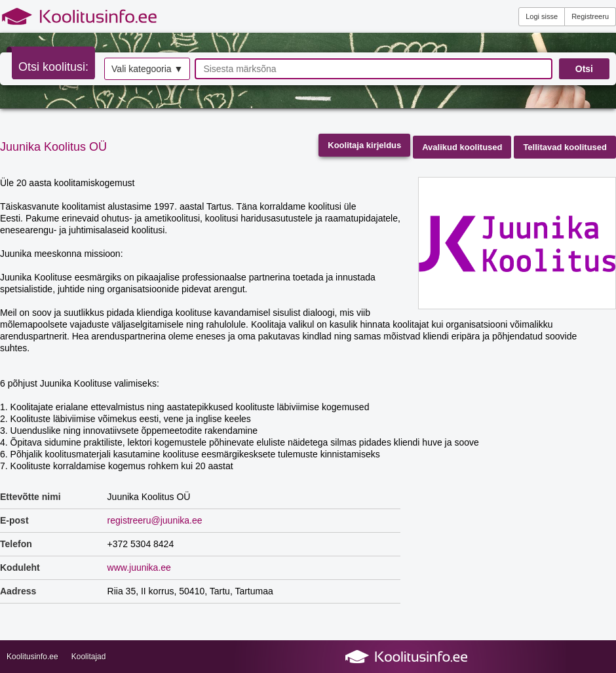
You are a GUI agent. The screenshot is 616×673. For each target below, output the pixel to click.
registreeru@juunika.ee (155, 520)
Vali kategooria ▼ (147, 69)
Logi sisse (542, 16)
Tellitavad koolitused (565, 147)
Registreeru (590, 16)
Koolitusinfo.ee (32, 657)
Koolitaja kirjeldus (364, 145)
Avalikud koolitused (462, 147)
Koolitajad (89, 657)
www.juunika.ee (139, 567)
